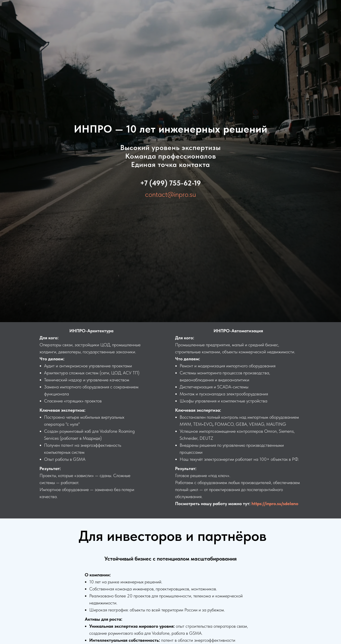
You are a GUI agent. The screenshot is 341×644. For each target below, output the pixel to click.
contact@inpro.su (170, 194)
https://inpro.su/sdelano (275, 504)
